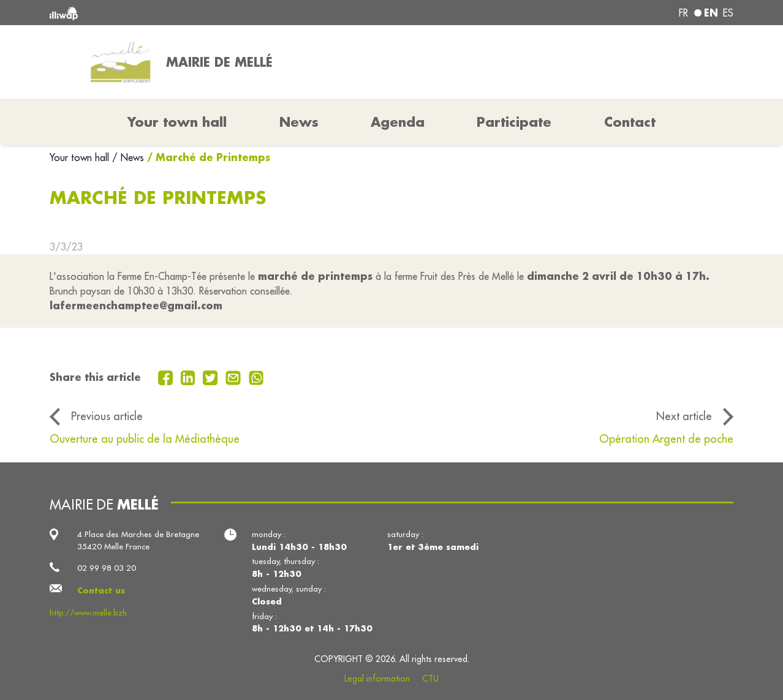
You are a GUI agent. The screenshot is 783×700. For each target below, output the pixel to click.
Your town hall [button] (177, 122)
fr (683, 13)
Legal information (377, 679)
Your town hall (81, 157)
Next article (684, 416)
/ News (128, 157)
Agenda (398, 122)
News (299, 122)
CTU (430, 679)
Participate (514, 122)
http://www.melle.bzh (88, 613)
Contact (630, 122)
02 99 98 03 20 (107, 568)
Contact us (101, 590)
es (728, 13)
